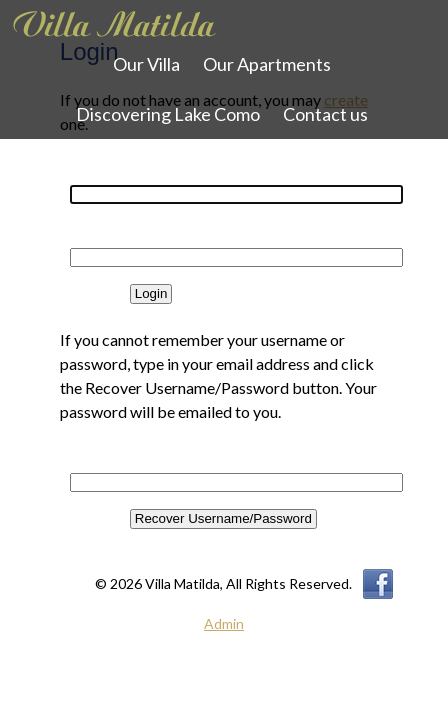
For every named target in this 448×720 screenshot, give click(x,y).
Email (79, 461)
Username (90, 173)
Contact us (325, 114)
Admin (224, 623)
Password (90, 236)
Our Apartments (267, 64)
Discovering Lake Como (168, 114)
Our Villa (146, 64)
